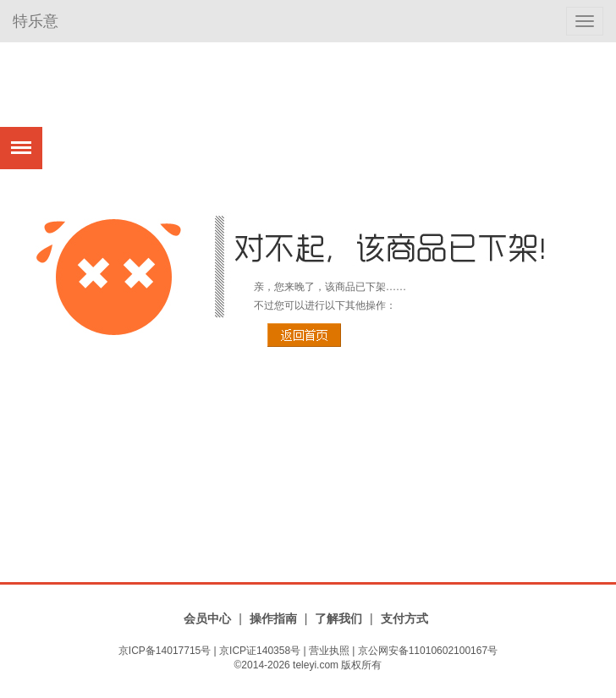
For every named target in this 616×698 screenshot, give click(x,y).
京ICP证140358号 (260, 651)
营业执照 (329, 651)
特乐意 (36, 21)
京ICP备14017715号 (165, 651)
